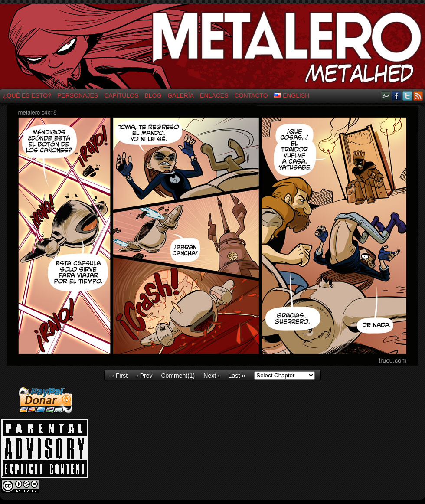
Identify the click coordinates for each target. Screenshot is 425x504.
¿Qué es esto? (27, 95)
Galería (181, 95)
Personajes (78, 95)
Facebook (397, 96)
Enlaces (214, 95)
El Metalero (212, 47)
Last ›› (237, 376)
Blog (153, 95)
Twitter (407, 96)
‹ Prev (144, 376)
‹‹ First (119, 376)
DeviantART (386, 96)
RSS (418, 96)
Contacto (251, 95)
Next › (211, 376)
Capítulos (121, 95)
